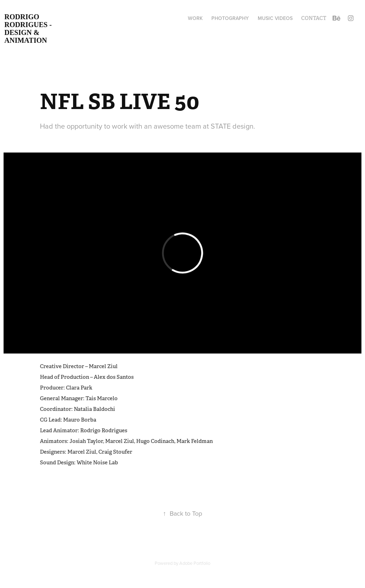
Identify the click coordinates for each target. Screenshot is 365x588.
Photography (230, 18)
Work (195, 18)
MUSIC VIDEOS (275, 18)
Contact (314, 18)
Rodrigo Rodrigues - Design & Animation (29, 29)
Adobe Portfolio (195, 563)
